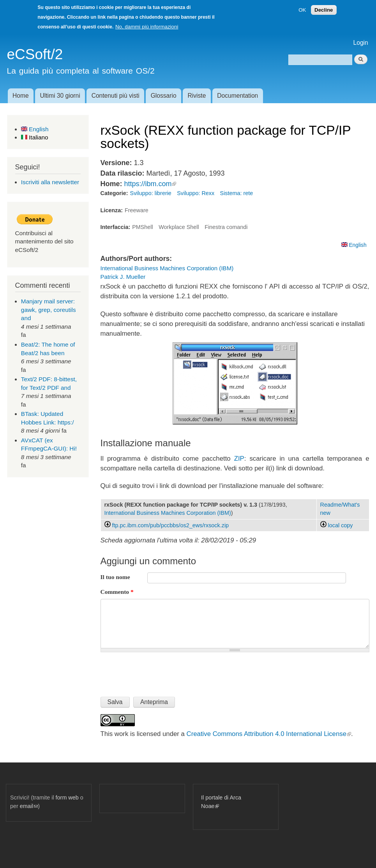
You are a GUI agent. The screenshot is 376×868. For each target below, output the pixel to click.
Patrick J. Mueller (123, 277)
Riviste (197, 96)
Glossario (164, 96)
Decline (324, 10)
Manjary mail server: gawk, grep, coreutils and (49, 310)
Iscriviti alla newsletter (50, 182)
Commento (117, 592)
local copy (337, 525)
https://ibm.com (150, 184)
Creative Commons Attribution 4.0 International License (269, 734)
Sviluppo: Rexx (196, 193)
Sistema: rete (237, 193)
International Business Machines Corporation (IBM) (167, 268)
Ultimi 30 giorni (60, 96)
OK (302, 10)
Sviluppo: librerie (151, 193)
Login (361, 43)
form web (67, 798)
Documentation (237, 96)
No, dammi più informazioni (147, 27)
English (35, 129)
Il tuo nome (115, 577)
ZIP (239, 459)
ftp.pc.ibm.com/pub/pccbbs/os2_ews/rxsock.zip (171, 525)
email (29, 806)
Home (21, 96)
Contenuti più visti (116, 96)
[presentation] (160, 671)
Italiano (35, 137)
